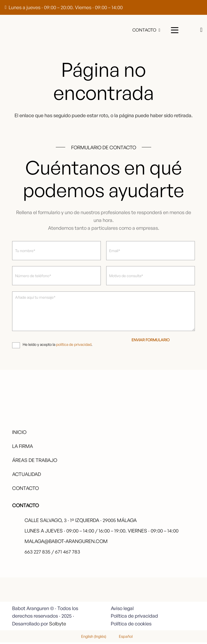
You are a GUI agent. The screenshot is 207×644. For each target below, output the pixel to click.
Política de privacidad (134, 618)
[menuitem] (90, 638)
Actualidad (27, 476)
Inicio (19, 434)
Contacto (25, 490)
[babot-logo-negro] (20, 30)
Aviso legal (122, 610)
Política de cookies (131, 625)
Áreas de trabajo (35, 462)
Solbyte (58, 625)
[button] (175, 30)
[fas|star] (180, 593)
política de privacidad (74, 346)
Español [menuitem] (126, 638)
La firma (23, 448)
